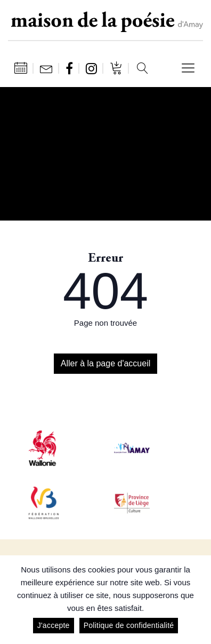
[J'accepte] (198, 600)
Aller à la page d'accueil (106, 363)
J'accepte (54, 625)
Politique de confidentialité (129, 625)
